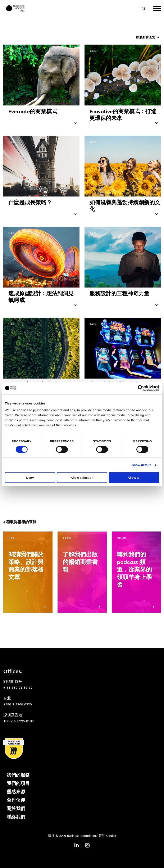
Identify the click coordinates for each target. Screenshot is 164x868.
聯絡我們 (16, 817)
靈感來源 (16, 792)
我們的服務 (18, 776)
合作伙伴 (16, 801)
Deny (30, 477)
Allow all (134, 477)
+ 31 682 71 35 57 (18, 688)
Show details (142, 465)
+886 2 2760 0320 (18, 705)
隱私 (102, 836)
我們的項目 (18, 784)
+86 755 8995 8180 (19, 721)
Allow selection (82, 477)
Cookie (111, 836)
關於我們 (16, 809)
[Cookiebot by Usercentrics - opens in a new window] (141, 388)
